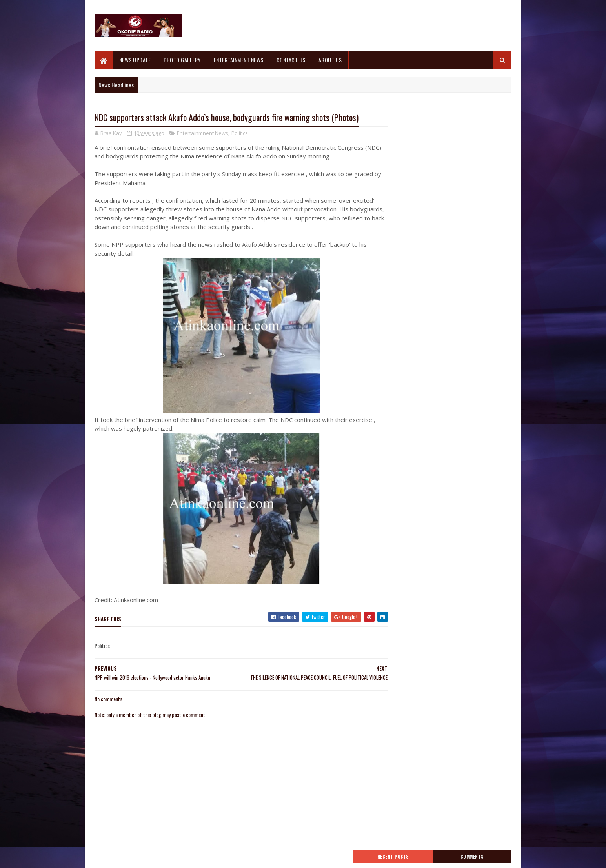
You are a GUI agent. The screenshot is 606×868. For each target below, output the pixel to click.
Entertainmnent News (203, 133)
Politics (240, 133)
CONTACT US (291, 60)
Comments (480, 124)
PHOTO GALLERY (183, 60)
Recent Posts (418, 124)
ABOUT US (330, 60)
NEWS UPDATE (135, 60)
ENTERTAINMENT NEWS (239, 60)
